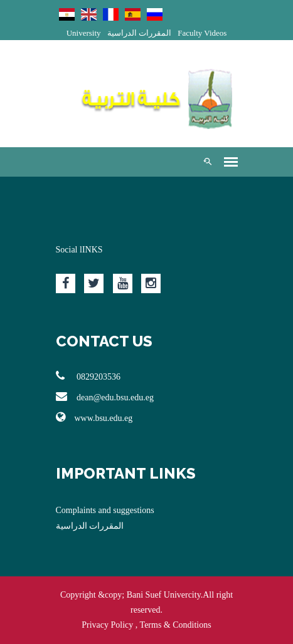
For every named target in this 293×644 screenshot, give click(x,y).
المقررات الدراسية (139, 33)
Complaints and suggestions (105, 510)
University (84, 33)
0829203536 (88, 376)
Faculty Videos (202, 33)
